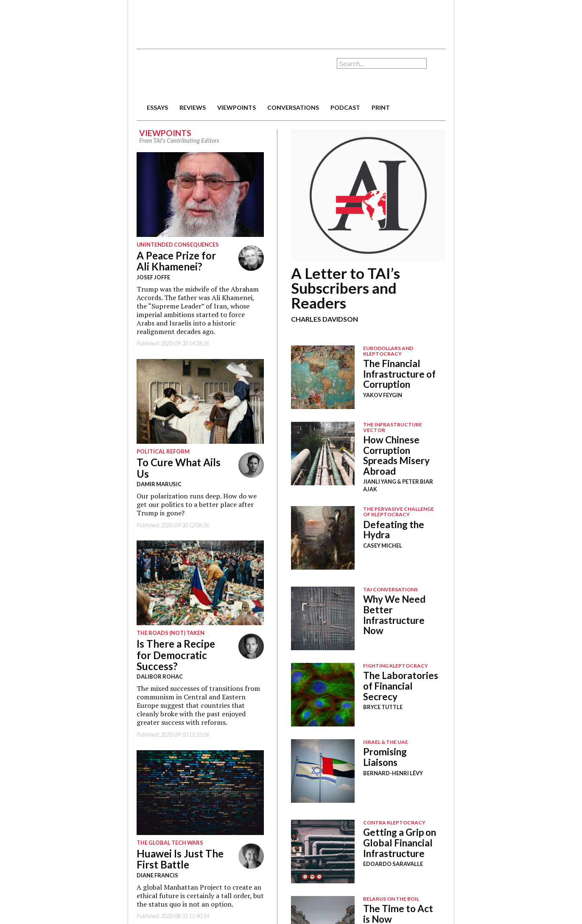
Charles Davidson (325, 319)
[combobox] (382, 63)
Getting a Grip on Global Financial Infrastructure (400, 843)
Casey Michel (383, 545)
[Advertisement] (291, 21)
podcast (345, 107)
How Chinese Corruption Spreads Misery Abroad (396, 455)
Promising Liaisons (385, 757)
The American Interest (196, 75)
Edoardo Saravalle (393, 864)
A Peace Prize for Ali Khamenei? (176, 261)
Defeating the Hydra (394, 530)
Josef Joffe (153, 277)
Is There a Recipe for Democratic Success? (176, 655)
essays (157, 107)
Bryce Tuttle (383, 707)
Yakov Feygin (383, 395)
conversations (293, 107)
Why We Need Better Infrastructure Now (394, 615)
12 (368, 195)
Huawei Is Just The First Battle (180, 859)
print (381, 107)
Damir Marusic (159, 484)
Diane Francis (157, 875)
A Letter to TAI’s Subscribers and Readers (346, 288)
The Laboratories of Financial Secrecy (401, 686)
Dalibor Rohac (160, 676)
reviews (193, 107)
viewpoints (236, 107)
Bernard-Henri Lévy (393, 773)
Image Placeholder (323, 377)
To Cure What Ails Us (179, 468)
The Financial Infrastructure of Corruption (399, 374)
